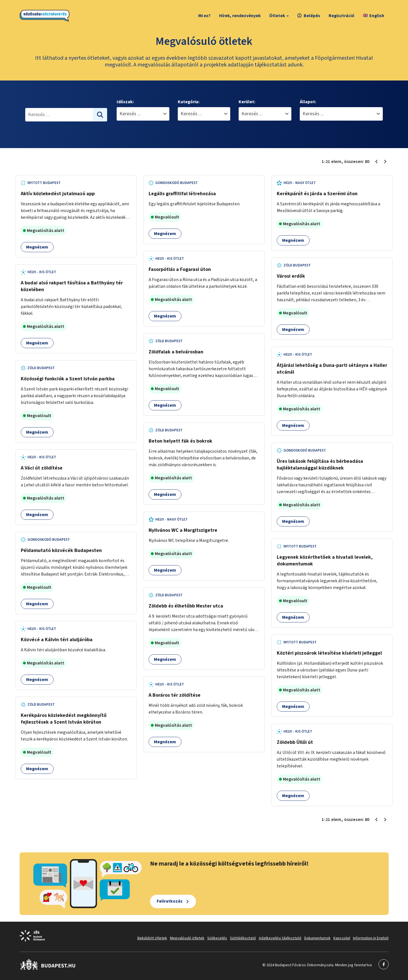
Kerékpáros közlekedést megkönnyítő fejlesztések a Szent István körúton (64, 719)
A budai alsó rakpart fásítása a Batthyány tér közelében (72, 286)
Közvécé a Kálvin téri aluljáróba (57, 640)
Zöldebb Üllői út (295, 742)
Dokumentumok (317, 938)
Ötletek (280, 16)
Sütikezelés (217, 938)
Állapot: (308, 102)
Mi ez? (204, 16)
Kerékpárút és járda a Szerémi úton (317, 194)
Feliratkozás (170, 901)
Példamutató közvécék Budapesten (61, 550)
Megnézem (37, 247)
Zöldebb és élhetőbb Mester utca (186, 606)
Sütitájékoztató (243, 938)
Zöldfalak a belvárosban (176, 352)
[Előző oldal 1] (376, 162)
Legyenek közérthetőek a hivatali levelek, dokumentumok (325, 561)
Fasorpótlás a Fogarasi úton (180, 269)
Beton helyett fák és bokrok (180, 441)
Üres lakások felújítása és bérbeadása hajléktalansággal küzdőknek (320, 465)
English (374, 16)
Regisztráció (342, 16)
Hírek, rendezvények (240, 16)
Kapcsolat (342, 938)
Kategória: (189, 102)
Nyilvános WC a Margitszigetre (183, 530)
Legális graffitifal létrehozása (182, 194)
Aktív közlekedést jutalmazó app (58, 194)
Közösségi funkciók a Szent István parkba (68, 379)
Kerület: (247, 102)
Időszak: (125, 102)
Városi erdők (291, 276)
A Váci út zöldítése (42, 468)
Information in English (371, 938)
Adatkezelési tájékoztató (280, 938)
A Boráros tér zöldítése (175, 695)
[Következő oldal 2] (385, 162)
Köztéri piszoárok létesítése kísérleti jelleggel (329, 653)
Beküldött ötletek (152, 938)
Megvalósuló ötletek (187, 938)
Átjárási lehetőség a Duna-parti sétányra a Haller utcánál (332, 369)
